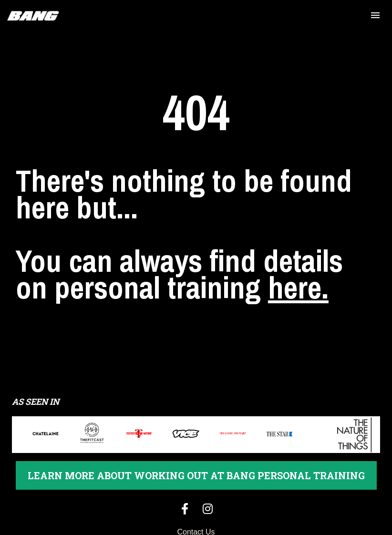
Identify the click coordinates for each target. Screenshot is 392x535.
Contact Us (196, 506)
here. (298, 275)
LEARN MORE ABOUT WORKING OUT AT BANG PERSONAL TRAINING (196, 450)
